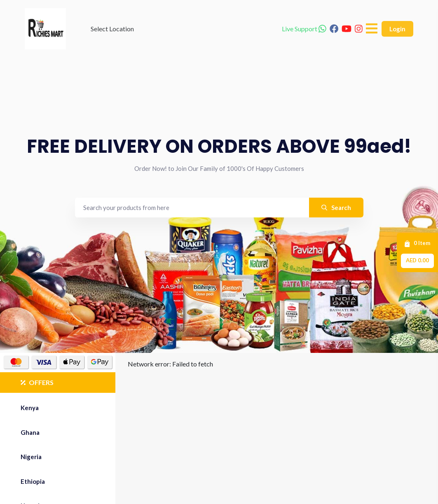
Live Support (304, 29)
